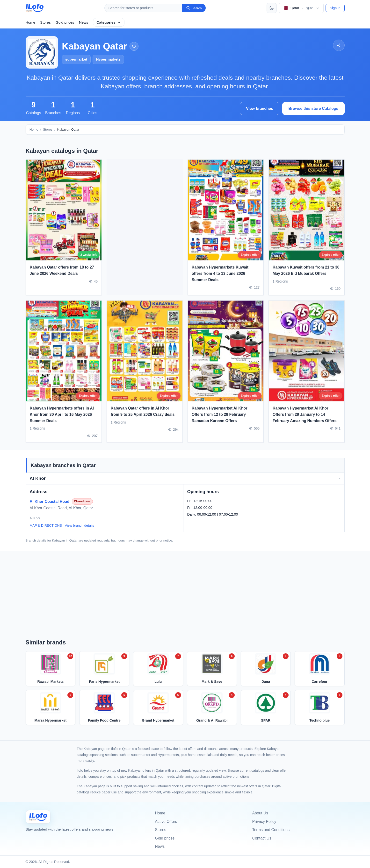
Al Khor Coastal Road (50, 501)
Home (31, 22)
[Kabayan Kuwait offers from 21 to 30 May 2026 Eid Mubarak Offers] (307, 216)
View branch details (79, 525)
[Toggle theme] (272, 8)
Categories (109, 22)
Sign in (335, 8)
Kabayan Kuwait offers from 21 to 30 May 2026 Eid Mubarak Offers (306, 276)
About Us (260, 813)
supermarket (76, 59)
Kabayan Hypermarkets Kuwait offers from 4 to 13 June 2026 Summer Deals (220, 279)
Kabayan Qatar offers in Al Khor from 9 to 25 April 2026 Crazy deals (143, 417)
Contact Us (262, 838)
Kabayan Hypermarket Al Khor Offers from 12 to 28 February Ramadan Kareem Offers (220, 420)
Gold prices (65, 22)
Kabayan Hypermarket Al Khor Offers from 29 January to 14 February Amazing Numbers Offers (305, 420)
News (84, 22)
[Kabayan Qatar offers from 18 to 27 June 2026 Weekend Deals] (64, 216)
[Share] (339, 45)
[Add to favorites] (134, 46)
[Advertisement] (145, 227)
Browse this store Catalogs (313, 108)
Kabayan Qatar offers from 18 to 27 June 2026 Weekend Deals (62, 276)
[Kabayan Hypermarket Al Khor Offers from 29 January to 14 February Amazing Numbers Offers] (307, 356)
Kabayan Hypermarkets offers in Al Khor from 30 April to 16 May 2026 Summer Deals (62, 420)
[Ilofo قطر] (38, 817)
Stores (45, 22)
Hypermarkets (108, 59)
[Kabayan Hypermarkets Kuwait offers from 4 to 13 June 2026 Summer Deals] (226, 216)
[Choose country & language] (301, 8)
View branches (260, 108)
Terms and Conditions (271, 830)
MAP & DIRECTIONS (46, 525)
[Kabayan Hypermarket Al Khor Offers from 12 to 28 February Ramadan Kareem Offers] (226, 356)
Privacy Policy (264, 822)
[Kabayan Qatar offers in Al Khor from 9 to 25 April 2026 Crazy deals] (145, 356)
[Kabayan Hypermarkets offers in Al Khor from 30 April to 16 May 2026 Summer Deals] (64, 356)
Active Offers (166, 822)
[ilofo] (35, 8)
